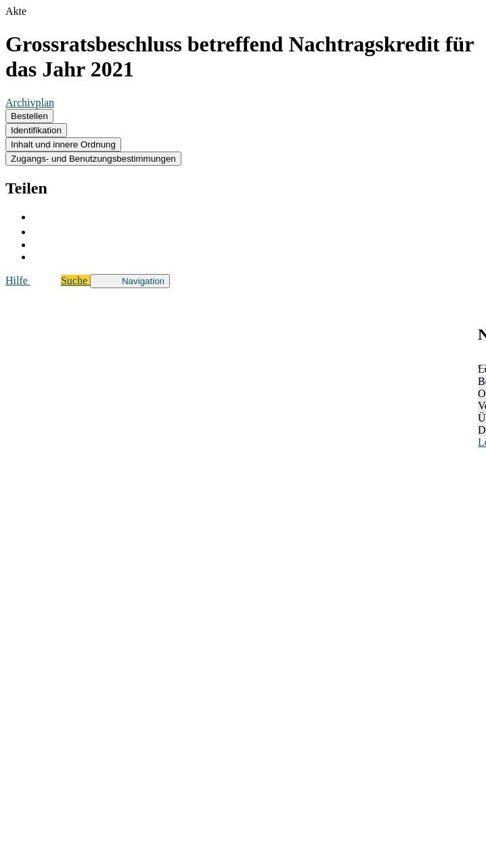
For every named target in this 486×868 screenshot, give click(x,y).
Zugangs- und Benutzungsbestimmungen (93, 159)
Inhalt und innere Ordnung (63, 144)
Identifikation (36, 130)
